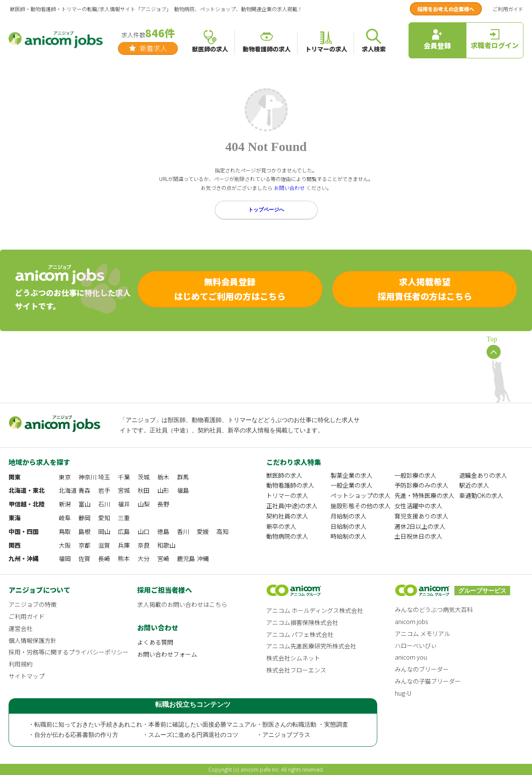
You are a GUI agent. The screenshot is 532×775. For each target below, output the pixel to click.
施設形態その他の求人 (361, 506)
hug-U (403, 693)
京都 (84, 545)
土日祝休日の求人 (418, 536)
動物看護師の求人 (290, 485)
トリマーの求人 (287, 495)
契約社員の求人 (287, 516)
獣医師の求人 (284, 475)
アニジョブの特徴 (33, 604)
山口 (144, 531)
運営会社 (21, 628)
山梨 (144, 504)
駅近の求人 (474, 485)
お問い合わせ (289, 188)
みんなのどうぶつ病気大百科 (434, 609)
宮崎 (163, 558)
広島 (124, 531)
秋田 (144, 490)
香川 (183, 531)
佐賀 (84, 558)
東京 (65, 477)
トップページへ (266, 210)
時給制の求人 (349, 536)
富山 (84, 504)
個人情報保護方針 (33, 640)
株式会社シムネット (293, 658)
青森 (84, 490)
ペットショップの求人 (361, 495)
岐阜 (65, 518)
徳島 (163, 531)
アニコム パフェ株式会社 (300, 634)
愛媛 (203, 531)
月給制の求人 (349, 516)
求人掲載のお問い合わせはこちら (182, 604)
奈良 (144, 545)
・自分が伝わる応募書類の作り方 (73, 735)
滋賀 (104, 545)
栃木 (163, 477)
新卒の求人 (281, 526)
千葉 (124, 477)
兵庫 (124, 545)
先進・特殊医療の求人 (424, 495)
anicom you (411, 657)
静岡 (84, 518)
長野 (163, 504)
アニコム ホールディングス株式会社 (315, 610)
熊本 (124, 558)
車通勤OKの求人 (481, 495)
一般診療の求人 (415, 475)
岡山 (104, 531)
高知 (222, 531)
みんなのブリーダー (422, 669)
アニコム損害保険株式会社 (302, 622)
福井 (124, 504)
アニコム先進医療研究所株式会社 (311, 646)
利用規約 (21, 664)
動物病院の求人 (287, 536)
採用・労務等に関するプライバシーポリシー (69, 652)
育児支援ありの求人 (421, 516)
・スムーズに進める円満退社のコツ (190, 735)
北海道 (68, 490)
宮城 (124, 490)
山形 (163, 490)
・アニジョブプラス (283, 735)
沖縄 (203, 558)
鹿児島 (186, 558)
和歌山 (166, 545)
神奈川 (87, 477)
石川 (104, 504)
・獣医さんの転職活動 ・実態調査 (302, 725)
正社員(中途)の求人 (292, 506)
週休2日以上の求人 (420, 526)
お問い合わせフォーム (167, 654)
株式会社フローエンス (296, 670)
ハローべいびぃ (416, 645)
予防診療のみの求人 (421, 485)
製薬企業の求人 (352, 475)
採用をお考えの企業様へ (446, 9)
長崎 (104, 558)
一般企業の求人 (352, 485)
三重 (124, 518)
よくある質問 (155, 642)
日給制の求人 (349, 526)
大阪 (65, 545)
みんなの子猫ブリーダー (428, 681)
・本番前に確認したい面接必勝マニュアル (199, 725)
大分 (144, 558)
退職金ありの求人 (483, 475)
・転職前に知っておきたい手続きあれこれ (85, 725)
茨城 (144, 477)
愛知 (104, 518)
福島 (183, 490)
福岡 (65, 558)
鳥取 (65, 531)
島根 (84, 531)
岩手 (104, 490)
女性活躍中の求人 (418, 506)
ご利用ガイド (508, 9)
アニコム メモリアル (422, 633)
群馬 (183, 477)
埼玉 (104, 477)
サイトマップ (27, 676)
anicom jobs (411, 621)
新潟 (65, 504)
